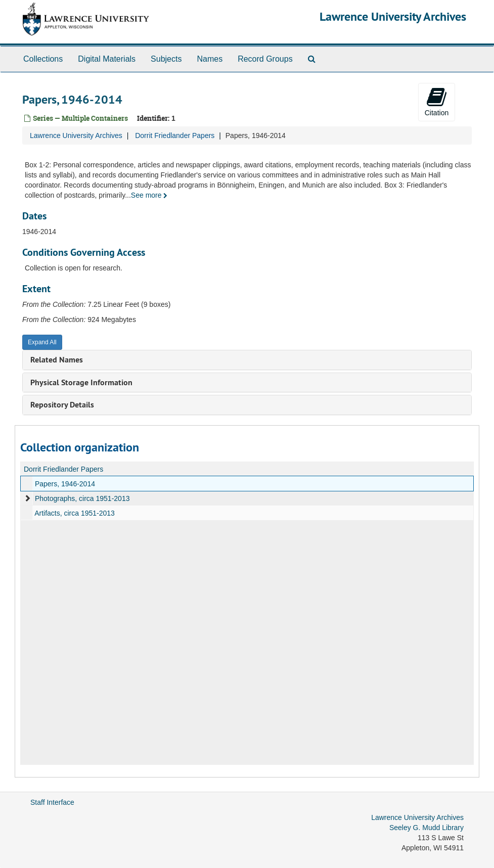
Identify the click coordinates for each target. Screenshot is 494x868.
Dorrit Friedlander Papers (175, 135)
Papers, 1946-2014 (65, 484)
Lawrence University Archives (393, 16)
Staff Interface (52, 802)
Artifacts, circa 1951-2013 (75, 513)
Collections (43, 59)
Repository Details (62, 405)
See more (149, 195)
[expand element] (27, 498)
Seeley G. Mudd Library (426, 828)
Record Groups (265, 59)
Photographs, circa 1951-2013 (82, 498)
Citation (437, 102)
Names (210, 59)
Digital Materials (107, 59)
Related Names (57, 360)
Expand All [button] (42, 342)
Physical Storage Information (81, 382)
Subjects (166, 59)
